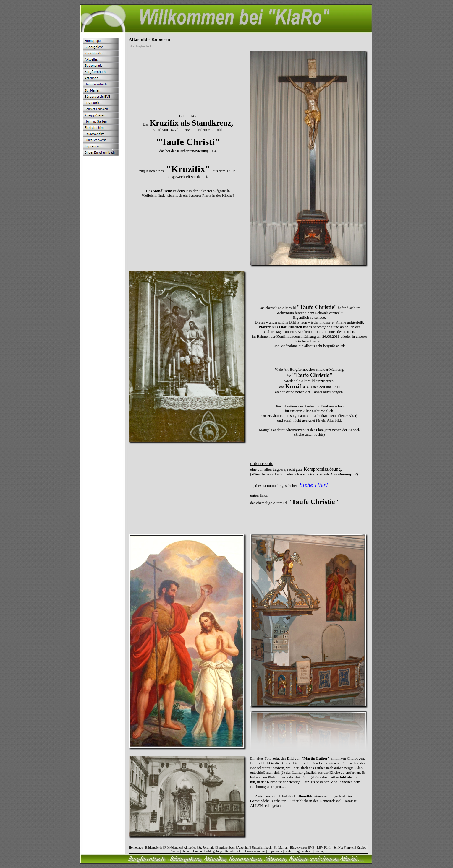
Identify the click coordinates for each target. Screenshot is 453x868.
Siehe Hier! (314, 485)
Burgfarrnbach (226, 847)
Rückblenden (173, 847)
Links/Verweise (255, 851)
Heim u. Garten (192, 851)
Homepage (136, 847)
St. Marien (281, 847)
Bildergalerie (154, 847)
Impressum (275, 851)
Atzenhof (244, 847)
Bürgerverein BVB (302, 847)
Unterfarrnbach (262, 847)
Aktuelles (190, 847)
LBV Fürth (324, 847)
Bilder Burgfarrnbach (298, 851)
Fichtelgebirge (213, 851)
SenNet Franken (344, 847)
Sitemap (320, 851)
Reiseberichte (234, 851)
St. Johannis (206, 847)
